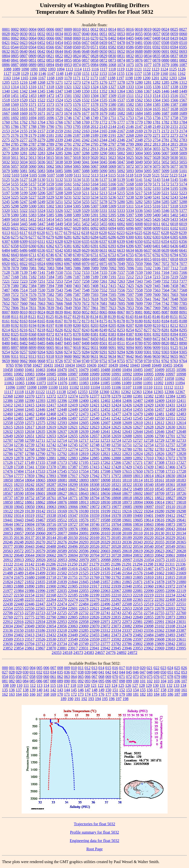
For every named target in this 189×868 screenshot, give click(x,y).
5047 (121, 162)
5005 (148, 153)
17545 (62, 471)
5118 (130, 175)
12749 (105, 445)
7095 (121, 268)
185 (163, 694)
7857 (86, 308)
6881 (59, 259)
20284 (73, 542)
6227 (156, 233)
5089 (94, 171)
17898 (62, 476)
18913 (84, 502)
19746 (94, 524)
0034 (59, 34)
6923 (32, 264)
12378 (105, 396)
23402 (19, 635)
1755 (148, 118)
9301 (148, 352)
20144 (51, 538)
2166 (112, 131)
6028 (77, 228)
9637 (121, 356)
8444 (77, 339)
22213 (127, 595)
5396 (121, 215)
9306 (6, 356)
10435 (81, 365)
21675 (19, 577)
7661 (32, 303)
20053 (8, 533)
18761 (51, 498)
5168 (130, 184)
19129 (19, 511)
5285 (165, 202)
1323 (86, 87)
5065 (77, 166)
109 (13, 685)
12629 (159, 427)
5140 (130, 180)
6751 (94, 255)
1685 (148, 113)
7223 (24, 281)
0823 (68, 56)
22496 (105, 604)
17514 (30, 471)
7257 (77, 281)
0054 (130, 34)
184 (157, 694)
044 (122, 672)
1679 (103, 113)
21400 (62, 569)
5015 (50, 158)
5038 (59, 162)
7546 (68, 290)
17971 (105, 476)
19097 (149, 507)
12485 (19, 418)
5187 (103, 188)
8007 (6, 312)
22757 (170, 613)
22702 (181, 608)
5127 (24, 180)
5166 (112, 184)
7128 (6, 272)
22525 (159, 604)
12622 (84, 427)
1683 (130, 113)
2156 (32, 131)
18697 (149, 493)
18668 (116, 493)
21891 (40, 586)
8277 (148, 330)
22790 (51, 617)
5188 (112, 188)
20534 (138, 546)
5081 (24, 171)
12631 (181, 427)
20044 (181, 529)
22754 (149, 613)
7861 (94, 308)
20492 (62, 546)
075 (150, 677)
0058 (165, 34)
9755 (121, 361)
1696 (50, 118)
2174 (183, 131)
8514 (130, 343)
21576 (138, 573)
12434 (8, 409)
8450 (94, 339)
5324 (41, 211)
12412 (8, 405)
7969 (157, 308)
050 (163, 672)
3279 (6, 153)
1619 (50, 109)
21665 (170, 573)
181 (136, 694)
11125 (51, 392)
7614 (77, 299)
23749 (84, 644)
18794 (94, 498)
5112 (86, 175)
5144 (165, 180)
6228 (165, 233)
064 (74, 677)
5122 (165, 175)
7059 (139, 264)
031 (32, 672)
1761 (15, 122)
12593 (62, 423)
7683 (112, 303)
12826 (159, 454)
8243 (86, 330)
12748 (94, 445)
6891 (130, 259)
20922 (30, 560)
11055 (148, 379)
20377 (8, 546)
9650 (157, 356)
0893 (41, 65)
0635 (15, 51)
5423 (130, 219)
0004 (32, 29)
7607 (24, 299)
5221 (165, 193)
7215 (157, 277)
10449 (157, 365)
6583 (68, 250)
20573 (30, 551)
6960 (50, 264)
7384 (32, 286)
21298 (148, 564)
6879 (50, 259)
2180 (41, 135)
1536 (112, 100)
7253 (59, 281)
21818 (181, 577)
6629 (86, 250)
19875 (181, 524)
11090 (137, 383)
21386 (51, 569)
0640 (24, 51)
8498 (86, 343)
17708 (159, 471)
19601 (127, 520)
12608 (116, 423)
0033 (50, 34)
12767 (19, 449)
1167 (42, 78)
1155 (121, 74)
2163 (86, 131)
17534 (51, 471)
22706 (8, 613)
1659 (183, 109)
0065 (41, 38)
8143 (130, 317)
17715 (170, 471)
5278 (103, 202)
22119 (181, 591)
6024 (41, 228)
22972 (116, 622)
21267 (83, 564)
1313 (6, 87)
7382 (24, 286)
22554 (8, 608)
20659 (40, 555)
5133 (68, 180)
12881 (51, 458)
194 (98, 699)
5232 (77, 197)
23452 (84, 635)
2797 (112, 144)
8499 (94, 343)
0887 (15, 65)
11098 (32, 387)
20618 (127, 551)
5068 (103, 166)
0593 (165, 47)
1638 (174, 109)
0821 (50, 56)
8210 (157, 325)
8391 (148, 334)
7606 (15, 299)
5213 (103, 193)
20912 (8, 560)
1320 (59, 87)
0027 (183, 29)
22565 (40, 608)
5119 (138, 175)
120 (87, 685)
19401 (149, 516)
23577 (105, 639)
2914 (103, 149)
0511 (6, 47)
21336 (181, 564)
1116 (95, 69)
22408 (170, 599)
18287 (51, 485)
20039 (149, 529)
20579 (40, 551)
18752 (30, 498)
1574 (59, 104)
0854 (59, 60)
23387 (181, 630)
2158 (50, 131)
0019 (148, 29)
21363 (19, 569)
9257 (24, 352)
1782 (165, 122)
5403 (183, 215)
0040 (86, 34)
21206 (51, 564)
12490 (40, 418)
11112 (168, 387)
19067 (84, 507)
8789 (139, 343)
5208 (59, 193)
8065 (103, 312)
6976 (112, 264)
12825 (149, 454)
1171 (77, 78)
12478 (127, 414)
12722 (94, 440)
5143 (157, 180)
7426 (139, 286)
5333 (121, 211)
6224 (130, 233)
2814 (165, 144)
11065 (20, 383)
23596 (127, 639)
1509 (112, 96)
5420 (103, 219)
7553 (112, 290)
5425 (148, 219)
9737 (68, 361)
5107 (51, 175)
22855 (149, 617)
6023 (32, 228)
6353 (157, 241)
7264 (130, 281)
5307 (94, 206)
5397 (130, 215)
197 (119, 699)
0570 (86, 47)
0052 (112, 34)
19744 (84, 524)
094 (94, 681)
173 (81, 694)
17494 (19, 471)
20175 (105, 538)
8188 (183, 321)
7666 (59, 303)
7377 (183, 281)
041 (101, 672)
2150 (165, 127)
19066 (73, 507)
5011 (15, 158)
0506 (148, 43)
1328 (121, 87)
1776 (112, 122)
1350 (86, 91)
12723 (105, 440)
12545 (138, 418)
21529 (94, 573)
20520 (84, 546)
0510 (183, 43)
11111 (158, 387)
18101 (116, 480)
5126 (15, 180)
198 (126, 699)
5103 (16, 175)
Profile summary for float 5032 (94, 832)
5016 (59, 158)
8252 (112, 330)
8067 (121, 312)
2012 (94, 127)
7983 (165, 308)
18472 (127, 489)
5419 (94, 219)
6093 (103, 228)
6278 (41, 237)
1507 (103, 96)
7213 (139, 277)
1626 (103, 109)
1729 (59, 118)
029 (19, 672)
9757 (130, 361)
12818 (73, 454)
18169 (170, 480)
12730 (170, 440)
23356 (149, 630)
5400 (157, 215)
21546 (116, 573)
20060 (41, 533)
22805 (73, 617)
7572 (15, 295)
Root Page (94, 849)
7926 (121, 308)
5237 (121, 197)
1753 (130, 118)
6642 (6, 255)
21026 (138, 560)
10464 (51, 370)
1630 (112, 109)
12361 (115, 392)
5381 (24, 215)
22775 (30, 617)
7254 (68, 281)
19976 (73, 529)
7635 (139, 299)
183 (150, 694)
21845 (84, 582)
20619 (138, 551)
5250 (50, 202)
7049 (121, 264)
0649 (94, 51)
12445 (30, 409)
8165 (41, 321)
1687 (165, 113)
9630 (86, 356)
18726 (181, 493)
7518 (32, 290)
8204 (103, 325)
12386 (8, 401)
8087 (165, 312)
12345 (72, 392)
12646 (159, 432)
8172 (77, 321)
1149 (68, 74)
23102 (159, 626)
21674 (8, 577)
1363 (112, 91)
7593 (94, 295)
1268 (41, 82)
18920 (94, 502)
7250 (32, 281)
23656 (8, 644)
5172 (165, 184)
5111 (77, 175)
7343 (139, 281)
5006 (157, 153)
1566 (174, 100)
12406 (127, 401)
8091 (183, 312)
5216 (130, 193)
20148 (62, 538)
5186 (94, 188)
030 (26, 672)
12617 (30, 427)
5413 (41, 219)
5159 (50, 184)
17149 (30, 462)
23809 (159, 644)
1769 (86, 122)
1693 (24, 118)
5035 (32, 162)
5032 (6, 162)
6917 (165, 259)
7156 (112, 272)
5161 (68, 184)
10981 (8, 374)
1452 (24, 96)
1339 (183, 87)
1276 (103, 82)
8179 (130, 321)
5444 (15, 224)
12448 (62, 409)
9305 (183, 352)
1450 (6, 96)
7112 (174, 268)
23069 (84, 626)
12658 (105, 436)
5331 (103, 211)
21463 (138, 569)
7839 (50, 308)
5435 (6, 224)
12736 (19, 445)
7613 (68, 299)
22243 (8, 599)
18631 (73, 493)
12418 (62, 405)
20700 (84, 555)
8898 (24, 348)
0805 (15, 56)
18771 (73, 498)
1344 (32, 91)
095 (101, 681)
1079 (165, 65)
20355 (159, 542)
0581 (103, 47)
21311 (170, 564)
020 (143, 668)
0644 (59, 51)
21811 (159, 577)
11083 (84, 383)
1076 (139, 65)
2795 (94, 144)
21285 (105, 564)
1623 (77, 109)
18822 (159, 498)
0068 (68, 38)
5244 (183, 197)
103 (157, 681)
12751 (127, 445)
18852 (19, 502)
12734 (8, 445)
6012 (165, 224)
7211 (121, 277)
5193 (157, 188)
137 (19, 690)
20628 (181, 551)
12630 (170, 427)
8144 (139, 317)
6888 (112, 259)
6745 (41, 255)
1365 (130, 91)
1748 (86, 118)
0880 (165, 60)
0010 (77, 29)
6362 (50, 246)
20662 (51, 555)
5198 (15, 193)
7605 (6, 299)
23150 (19, 630)
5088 (86, 171)
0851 (32, 60)
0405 (130, 38)
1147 (51, 74)
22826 (94, 617)
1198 (129, 78)
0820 (41, 56)
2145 (121, 127)
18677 (127, 493)
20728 (116, 555)
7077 (183, 264)
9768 (28, 365)
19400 (138, 516)
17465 (159, 467)
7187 (77, 277)
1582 (130, 104)
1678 (94, 113)
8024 (41, 312)
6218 (85, 233)
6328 (59, 241)
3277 (174, 149)
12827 (170, 454)
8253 (121, 330)
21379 (40, 569)
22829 (105, 617)
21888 (19, 586)
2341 (77, 140)
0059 (174, 34)
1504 (94, 96)
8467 (139, 339)
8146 (156, 317)
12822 (116, 454)
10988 (84, 374)
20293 (84, 542)
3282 (32, 153)
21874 (149, 582)
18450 (94, 489)
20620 (149, 551)
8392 (157, 334)
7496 (15, 290)
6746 (50, 255)
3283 (41, 153)
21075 (160, 560)
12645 (149, 432)
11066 (30, 383)
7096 (130, 268)
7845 (59, 308)
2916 (121, 149)
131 (163, 685)
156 (150, 690)
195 (105, 699)
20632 (8, 555)
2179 (32, 135)
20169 (94, 538)
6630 (94, 250)
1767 (68, 122)
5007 (165, 153)
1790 (50, 127)
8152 (183, 317)
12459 (181, 409)
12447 (51, 409)
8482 (24, 343)
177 (108, 694)
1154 (112, 74)
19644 (8, 524)
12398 (73, 401)
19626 (170, 520)
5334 (130, 211)
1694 (32, 118)
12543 (127, 418)
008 (60, 668)
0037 (77, 34)
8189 (6, 325)
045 (129, 672)
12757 (170, 445)
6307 (6, 241)
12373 (62, 396)
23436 (62, 635)
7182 (32, 277)
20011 (138, 529)
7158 (130, 272)
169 (53, 694)
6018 (174, 224)
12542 (116, 418)
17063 (159, 458)
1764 (41, 122)
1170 (68, 78)
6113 (6, 233)
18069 (51, 480)
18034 (181, 476)
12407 (138, 401)
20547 (159, 546)
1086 (174, 65)
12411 (181, 401)
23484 (149, 635)
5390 (86, 215)
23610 (170, 639)
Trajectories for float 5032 (94, 824)
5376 (174, 211)
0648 (86, 51)
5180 (50, 188)
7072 (165, 264)
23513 (19, 639)
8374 (59, 334)
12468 (51, 414)
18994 (138, 502)
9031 (94, 348)
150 (108, 690)
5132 (59, 180)
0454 (59, 43)
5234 (94, 197)
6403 (165, 246)
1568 (6, 104)
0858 (94, 60)
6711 (32, 255)
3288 (86, 153)
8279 (157, 330)
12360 (104, 392)
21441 (116, 569)
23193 (51, 630)
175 (94, 694)
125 (121, 685)
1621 (59, 109)
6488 (32, 250)
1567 (183, 100)
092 (81, 681)
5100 (174, 171)
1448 (174, 91)
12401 (94, 401)
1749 (94, 118)
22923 (30, 622)
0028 (6, 34)
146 (81, 690)
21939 (116, 586)
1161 (173, 74)
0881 (174, 60)
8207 (130, 325)
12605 (84, 423)
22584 (62, 608)
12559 (19, 423)
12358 (94, 392)
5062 (50, 166)
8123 (41, 317)
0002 (15, 29)
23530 (51, 639)
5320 (6, 211)
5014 (41, 158)
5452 (86, 224)
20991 (116, 560)
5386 (59, 215)
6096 (130, 228)
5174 (183, 184)
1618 (41, 109)
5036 (41, 162)
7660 (24, 303)
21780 (105, 577)
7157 (121, 272)
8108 (6, 317)
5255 (86, 202)
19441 (8, 520)
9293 (112, 352)
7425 (130, 286)
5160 (59, 184)
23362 (159, 630)
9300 (139, 352)
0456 (77, 43)
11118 (19, 392)
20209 (138, 538)
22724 (51, 613)
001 (12, 668)
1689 (183, 113)
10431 (48, 365)
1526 (77, 100)
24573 (78, 653)
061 (53, 677)
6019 (183, 224)
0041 (94, 34)
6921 (15, 264)
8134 (94, 317)
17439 (149, 467)
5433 (174, 219)
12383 (159, 396)
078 (170, 677)
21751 (73, 577)
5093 (130, 171)
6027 (68, 228)
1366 (139, 91)
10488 (105, 370)
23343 (138, 630)
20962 (73, 560)
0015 (121, 29)
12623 (94, 427)
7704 (157, 303)
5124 (182, 175)
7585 (59, 295)
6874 (32, 259)
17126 (8, 462)
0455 (68, 43)
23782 (116, 644)
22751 (138, 613)
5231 (68, 197)
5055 (183, 162)
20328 (94, 542)
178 (115, 694)
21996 (40, 591)
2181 (50, 135)
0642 (41, 51)
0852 (41, 60)
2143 (103, 127)
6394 (121, 246)
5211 (86, 193)
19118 (181, 507)
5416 (68, 219)
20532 (127, 546)
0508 (165, 43)
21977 (8, 591)
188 (184, 694)
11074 (52, 383)
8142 (121, 317)
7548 (86, 290)
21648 (149, 573)
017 (122, 668)
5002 (121, 153)
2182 (59, 135)
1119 (121, 69)
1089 (16, 69)
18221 (8, 485)
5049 (139, 162)
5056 (6, 166)
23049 (30, 626)
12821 (105, 454)
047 (143, 672)
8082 (148, 312)
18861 (30, 502)
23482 (138, 635)
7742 (165, 303)
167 (39, 694)
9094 (130, 348)
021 (150, 668)
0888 (24, 65)
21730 (62, 577)
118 (73, 685)
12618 (40, 427)
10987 (73, 374)
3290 (103, 153)
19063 (51, 507)
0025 (174, 29)
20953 (62, 560)
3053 (139, 149)
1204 (182, 78)
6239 (183, 233)
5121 (156, 175)
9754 (112, 361)
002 (19, 668)
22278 (84, 599)
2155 (24, 131)
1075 (130, 65)
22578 (51, 608)
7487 (6, 290)
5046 (112, 162)
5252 (68, 202)
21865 (127, 582)
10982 (19, 374)
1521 (32, 100)
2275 (6, 140)
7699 (139, 303)
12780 (127, 449)
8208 (139, 325)
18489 (138, 489)
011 (81, 668)
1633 (139, 109)
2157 (41, 131)
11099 (42, 387)
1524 (59, 100)
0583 (121, 47)
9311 (15, 356)
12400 (84, 401)
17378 (51, 467)
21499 (40, 573)
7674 (94, 303)
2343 (94, 140)
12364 (148, 392)
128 (142, 685)
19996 (105, 529)
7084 (59, 268)
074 (143, 677)
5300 (32, 206)
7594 (103, 295)
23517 (30, 639)
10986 (62, 374)
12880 (40, 458)
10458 (8, 370)
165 (26, 694)
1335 (148, 87)
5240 (148, 197)
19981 (84, 529)
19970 (62, 529)
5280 (121, 202)
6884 (86, 259)
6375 (59, 246)
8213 (183, 325)
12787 (19, 454)
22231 (159, 595)
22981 (138, 622)
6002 (121, 224)
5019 (86, 158)
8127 (68, 317)
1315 (24, 87)
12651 (30, 436)
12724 (116, 440)
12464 (40, 414)
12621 (73, 427)
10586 (181, 370)
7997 (174, 308)
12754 (149, 445)
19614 (149, 520)
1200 (146, 78)
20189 (127, 538)
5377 (183, 211)
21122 (8, 564)
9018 (77, 348)
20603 (105, 551)
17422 (105, 467)
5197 (6, 193)
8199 (68, 325)
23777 (105, 644)
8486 (50, 343)
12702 (181, 436)
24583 (89, 653)
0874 (121, 60)
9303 (165, 352)
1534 (94, 100)
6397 (139, 246)
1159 (155, 74)
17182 (73, 462)
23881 (62, 648)
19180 (84, 511)
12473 (84, 414)
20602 (94, 551)
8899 (32, 348)
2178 (24, 135)
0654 (130, 51)
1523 (50, 100)
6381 (68, 246)
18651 (94, 493)
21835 (40, 582)
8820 (165, 343)
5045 (103, 162)
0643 (50, 51)
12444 (19, 409)
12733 (181, 440)
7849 (68, 308)
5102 (7, 175)
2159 (59, 131)
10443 (135, 365)
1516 (174, 96)
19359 (94, 516)
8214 (6, 330)
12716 (73, 440)
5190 (130, 188)
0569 (77, 47)
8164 (32, 321)
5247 (24, 202)
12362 (126, 392)
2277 (24, 140)
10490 (116, 370)
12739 (30, 445)
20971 (95, 560)
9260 (32, 352)
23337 (127, 630)
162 (5, 694)
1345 (41, 91)
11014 (62, 379)
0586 (130, 47)
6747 (59, 255)
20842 (159, 555)
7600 (157, 295)
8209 (148, 325)
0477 (112, 43)
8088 (174, 312)
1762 (24, 122)
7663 (41, 303)
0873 (112, 60)
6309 (24, 241)
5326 (59, 211)
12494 (51, 418)
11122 (40, 392)
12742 (51, 445)
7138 (15, 272)
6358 (15, 246)
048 (150, 672)
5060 (32, 166)
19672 (19, 524)
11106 (116, 387)
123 (108, 685)
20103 (106, 533)
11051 (116, 379)
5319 (183, 206)
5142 (148, 180)
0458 (94, 43)
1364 (121, 91)
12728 (149, 440)
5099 (165, 171)
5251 (59, 202)
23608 (159, 639)
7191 (112, 277)
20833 (149, 555)
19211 (116, 511)
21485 (181, 569)
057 (26, 677)
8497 (77, 343)
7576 (32, 295)
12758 (181, 445)
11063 (9, 383)
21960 (149, 586)
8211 (165, 325)
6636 (139, 250)
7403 (77, 286)
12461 (19, 414)
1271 (59, 82)
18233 (19, 485)
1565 (165, 100)
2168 (130, 131)
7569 (6, 295)
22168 (51, 595)
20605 (116, 551)
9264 (41, 352)
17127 (19, 462)
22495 (94, 604)
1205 (6, 82)
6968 (77, 264)
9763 (174, 361)
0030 (24, 34)
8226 (59, 330)
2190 (103, 135)
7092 (112, 268)
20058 (30, 533)
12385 (181, 396)
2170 (148, 131)
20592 (73, 551)
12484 (8, 418)
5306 (86, 206)
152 (122, 690)
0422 (15, 43)
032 (39, 672)
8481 (15, 343)
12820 (94, 454)
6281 (68, 237)
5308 (103, 206)
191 (77, 699)
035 (60, 672)
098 (122, 681)
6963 (59, 264)
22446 (30, 604)
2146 (130, 127)
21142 (29, 564)
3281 (24, 153)
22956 (73, 622)
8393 (165, 334)
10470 (62, 370)
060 (46, 677)
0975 (86, 65)
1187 (103, 78)
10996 (159, 374)
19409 (159, 516)
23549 (73, 639)
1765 (50, 122)
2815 (174, 144)
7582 (50, 295)
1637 (165, 109)
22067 (116, 591)
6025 (50, 228)
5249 (41, 202)
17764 (8, 476)
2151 (174, 127)
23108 (170, 626)
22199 (94, 595)
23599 (149, 639)
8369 (41, 334)
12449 (73, 409)
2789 (50, 144)
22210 (116, 595)
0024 (165, 29)
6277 (32, 237)
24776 (111, 653)
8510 (112, 343)
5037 (50, 162)
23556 (84, 639)
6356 (183, 241)
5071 (121, 166)
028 (12, 672)
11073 (41, 383)
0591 (148, 47)
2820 (32, 149)
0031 (32, 34)
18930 (105, 502)
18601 (40, 493)
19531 (73, 520)
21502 (62, 573)
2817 (6, 149)
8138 (103, 317)
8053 (94, 312)
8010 (24, 312)
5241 (157, 197)
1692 (15, 118)
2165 (103, 131)
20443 (30, 546)
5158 (41, 184)
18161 (159, 480)
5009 (183, 153)
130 (156, 685)
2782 (174, 140)
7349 (157, 281)
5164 (94, 184)
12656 (84, 436)
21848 (94, 582)
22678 (159, 608)
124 (114, 685)
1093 (52, 69)
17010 (149, 458)
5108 (60, 175)
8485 (41, 343)
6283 (86, 237)
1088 (7, 69)
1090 (25, 69)
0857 (86, 60)
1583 (139, 104)
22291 (105, 599)
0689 (148, 51)
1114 (78, 69)
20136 (19, 538)
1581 (121, 104)
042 (108, 672)
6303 (157, 237)
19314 (19, 516)
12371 (40, 396)
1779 (139, 122)
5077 (174, 166)
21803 (127, 577)
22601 (73, 608)
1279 (130, 82)
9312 (24, 356)
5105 (33, 175)
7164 (165, 272)
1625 (94, 109)
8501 (103, 343)
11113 (179, 387)
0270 (94, 38)
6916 (157, 259)
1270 (50, 82)
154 (136, 690)
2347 (130, 140)
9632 (103, 356)
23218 (62, 630)
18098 (106, 480)
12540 (94, 418)
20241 (181, 538)
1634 (148, 109)
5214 (112, 193)
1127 (7, 74)
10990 (105, 374)
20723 (105, 555)
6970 (86, 264)
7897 (103, 308)
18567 (8, 493)
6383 (86, 246)
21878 (159, 582)
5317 (165, 206)
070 (115, 677)
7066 (148, 264)
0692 (174, 51)
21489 (19, 573)
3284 (50, 153)
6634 (130, 250)
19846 (159, 524)
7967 (148, 308)
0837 (174, 56)
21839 (62, 582)
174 (88, 694)
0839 (183, 56)
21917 (94, 586)
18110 (127, 480)
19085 (127, 507)
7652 (6, 303)
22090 (149, 591)
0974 (77, 65)
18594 (30, 493)
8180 (139, 321)
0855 (68, 60)
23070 (94, 626)
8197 (50, 325)
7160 (148, 272)
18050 (8, 480)
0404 (121, 38)
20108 (116, 533)
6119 (32, 233)
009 (67, 668)
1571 (32, 104)
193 (91, 699)
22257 (40, 599)
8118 (24, 317)
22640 (105, 608)
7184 (50, 277)
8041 (68, 312)
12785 (181, 449)
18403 (62, 489)
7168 (15, 277)
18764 (62, 498)
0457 (86, 43)
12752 (138, 445)
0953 (68, 65)
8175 (103, 321)
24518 (67, 653)
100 (136, 681)
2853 (50, 149)
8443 (68, 339)
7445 (157, 286)
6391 (94, 246)
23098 (149, 626)
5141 (139, 180)
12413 (19, 405)
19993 (94, 529)
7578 (41, 295)
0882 (183, 60)
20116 (149, 533)
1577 (86, 104)
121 (94, 685)
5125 (6, 180)
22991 (159, 622)
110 (19, 685)
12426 (127, 405)
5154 (6, 184)
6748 (68, 255)
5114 (103, 175)
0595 (183, 47)
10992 (127, 374)
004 (32, 668)
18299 (73, 485)
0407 (148, 38)
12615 (8, 427)
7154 (94, 272)
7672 (86, 303)
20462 (40, 546)
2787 (32, 144)
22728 (73, 613)
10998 (181, 374)
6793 (165, 255)
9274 (68, 352)
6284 (94, 237)
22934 (40, 622)
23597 (138, 639)
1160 (164, 74)
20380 (19, 546)
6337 (103, 241)
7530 (41, 290)
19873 (170, 524)
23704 (30, 644)
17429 (127, 467)
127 (135, 685)
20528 (116, 546)
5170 (148, 184)
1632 (130, 109)
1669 (24, 113)
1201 (155, 78)
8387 (130, 334)
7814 (24, 308)
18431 (84, 489)
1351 (94, 91)
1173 (94, 78)
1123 (155, 69)
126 (128, 685)
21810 (149, 577)
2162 (77, 131)
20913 (19, 560)
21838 (51, 582)
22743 (116, 613)
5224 (6, 197)
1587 (174, 104)
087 (46, 681)
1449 (183, 91)
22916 (19, 622)
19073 (106, 507)
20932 (51, 560)
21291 (127, 564)
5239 (139, 197)
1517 (183, 96)
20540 (149, 546)
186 (170, 694)
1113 (69, 69)
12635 (40, 432)
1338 (174, 87)
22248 (19, 599)
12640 (94, 432)
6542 (59, 250)
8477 (183, 339)
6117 (24, 233)
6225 (139, 233)
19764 (116, 524)
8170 (68, 321)
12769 (40, 449)
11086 (116, 383)
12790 (40, 454)
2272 (165, 135)
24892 (122, 653)
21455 (127, 569)
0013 (103, 29)
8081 (139, 312)
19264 (149, 511)
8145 (147, 317)
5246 (15, 202)
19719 (62, 524)
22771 (19, 617)
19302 (8, 516)
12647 (170, 432)
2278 (32, 140)
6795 (183, 255)
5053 (174, 162)
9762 (165, 361)
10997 (170, 374)
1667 (6, 113)
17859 (30, 476)
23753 (94, 644)
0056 (148, 34)
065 (81, 677)
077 (163, 677)
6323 (50, 241)
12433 (181, 405)
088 (53, 681)
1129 (25, 74)
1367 (148, 91)
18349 (159, 485)
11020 (105, 379)
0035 (68, 34)
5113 (95, 175)
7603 (174, 295)
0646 (77, 51)
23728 (51, 644)
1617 (32, 109)
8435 (59, 339)
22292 (116, 599)
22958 (84, 622)
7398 (59, 286)
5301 (41, 206)
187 (177, 694)
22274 (73, 599)
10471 (73, 370)
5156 (24, 184)
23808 (149, 644)
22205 (105, 595)
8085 (157, 312)
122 (101, 685)
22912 (8, 622)
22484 (84, 604)
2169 (139, 131)
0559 (24, 47)
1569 (15, 104)
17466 (170, 467)
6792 (157, 255)
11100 (53, 387)
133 (176, 685)
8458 (112, 339)
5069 (112, 166)
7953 (130, 308)
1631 (121, 109)
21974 (181, 586)
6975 (103, 264)
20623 (159, 551)
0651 (112, 51)
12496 (62, 418)
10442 (124, 365)
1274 (86, 82)
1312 (183, 82)
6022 (24, 228)
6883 (77, 259)
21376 (30, 569)
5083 (41, 171)
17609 (116, 471)
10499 (159, 370)
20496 (73, 546)
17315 (170, 462)
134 (183, 685)
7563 (157, 290)
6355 (174, 241)
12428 (138, 405)
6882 (68, 259)
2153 (6, 131)
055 (12, 677)
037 (74, 672)
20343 (138, 542)
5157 (32, 184)
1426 (157, 91)
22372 (149, 599)
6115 (15, 233)
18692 (138, 493)
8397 (6, 339)
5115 (112, 175)
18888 (73, 502)
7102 (148, 268)
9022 (86, 348)
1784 (183, 122)
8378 (77, 334)
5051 (157, 162)
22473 (51, 604)
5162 (77, 184)
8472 (157, 339)
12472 (73, 414)
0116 (86, 38)
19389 (127, 516)
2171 (157, 131)
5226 (24, 197)
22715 (19, 613)
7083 (50, 268)
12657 (94, 436)
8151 (174, 317)
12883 (73, 458)
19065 (62, 507)
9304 (174, 352)
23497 (181, 635)
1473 (59, 96)
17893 (51, 476)
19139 (30, 511)
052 (177, 672)
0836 (165, 56)
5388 (68, 215)
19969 (51, 529)
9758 (139, 361)
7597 (130, 295)
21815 (170, 577)
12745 (73, 445)
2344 (103, 140)
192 (84, 699)
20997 (127, 560)
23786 (127, 644)
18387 (40, 489)
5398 (139, 215)
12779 (116, 449)
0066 (50, 38)
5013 (32, 158)
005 (39, 668)
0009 (68, 29)
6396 (130, 246)
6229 (174, 233)
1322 (77, 87)
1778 (130, 122)
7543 (59, 290)
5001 (112, 153)
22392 (159, 599)
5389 (77, 215)
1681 (112, 113)
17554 (84, 471)
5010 (6, 158)
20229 (170, 538)
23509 (8, 639)
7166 (183, 272)
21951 (138, 586)
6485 (15, 250)
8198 (59, 325)
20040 (159, 529)
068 (101, 677)
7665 (50, 303)
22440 (19, 604)
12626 (127, 427)
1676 (77, 113)
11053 (127, 379)
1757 (165, 118)
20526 (94, 546)
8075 (130, 312)
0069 (77, 38)
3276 (165, 149)
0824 (77, 56)
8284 (174, 330)
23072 (105, 626)
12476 (105, 414)
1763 (32, 122)
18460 (105, 489)
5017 (68, 158)
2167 (121, 131)
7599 (148, 295)
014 (101, 668)
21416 (73, 569)
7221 (6, 281)
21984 (19, 591)
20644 (30, 555)
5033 (15, 162)
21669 (181, 573)
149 (101, 690)
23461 (105, 635)
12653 (51, 436)
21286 (116, 564)
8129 (77, 317)
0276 (103, 38)
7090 (104, 268)
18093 (84, 480)
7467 (183, 286)
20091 (84, 533)
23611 (181, 639)
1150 (77, 74)
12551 (170, 418)
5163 (86, 184)
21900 (51, 586)
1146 (42, 74)
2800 (139, 144)
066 (88, 677)
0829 (103, 56)
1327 (112, 87)
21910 (84, 586)
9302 (157, 352)
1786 (15, 127)
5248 (32, 202)
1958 (86, 127)
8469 (148, 339)
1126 (181, 69)
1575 (68, 104)
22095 (159, 591)
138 (26, 690)
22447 (40, 604)
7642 (157, 299)
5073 (139, 166)
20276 (62, 542)
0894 (50, 65)
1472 (50, 96)
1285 (165, 82)
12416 (40, 405)
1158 (147, 74)
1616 (24, 109)
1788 (32, 127)
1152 (94, 74)
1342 (24, 91)
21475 (159, 569)
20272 (51, 542)
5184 (86, 188)
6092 (94, 228)
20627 (170, 551)
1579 (103, 104)
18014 (149, 476)
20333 (116, 542)
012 (88, 668)
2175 (6, 135)
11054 (137, 379)
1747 (77, 118)
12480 (149, 414)
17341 (30, 467)
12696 (149, 436)
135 (5, 690)
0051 (103, 34)
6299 (121, 237)
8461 (121, 339)
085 (32, 681)
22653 (127, 608)
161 (184, 690)
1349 (77, 91)
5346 (165, 211)
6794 (174, 255)
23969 (159, 648)
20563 (8, 551)
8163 (24, 321)
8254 (130, 330)
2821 (41, 149)
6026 (59, 228)
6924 (41, 264)
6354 (165, 241)
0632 (6, 51)
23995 (181, 648)
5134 (77, 180)
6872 (15, 259)
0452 (41, 43)
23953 (138, 648)
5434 (183, 219)
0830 (112, 56)
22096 (170, 591)
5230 (59, 197)
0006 (50, 29)
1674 (68, 113)
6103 (183, 228)
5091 (112, 171)
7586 (68, 295)
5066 (86, 166)
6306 (183, 237)
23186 (40, 630)
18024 (159, 476)
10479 (84, 370)
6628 (77, 250)
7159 (139, 272)
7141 (41, 272)
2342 (86, 140)
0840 (6, 60)
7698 (130, 303)
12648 (181, 432)
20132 (170, 533)
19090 (138, 507)
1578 (94, 104)
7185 (59, 277)
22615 (84, 608)
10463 (40, 370)
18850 (8, 502)
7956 (139, 308)
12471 (62, 414)
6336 (94, 241)
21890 (30, 586)
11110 (148, 387)
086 (39, 681)
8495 (68, 343)
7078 (6, 268)
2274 (183, 135)
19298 (181, 511)
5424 (139, 219)
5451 (77, 224)
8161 (6, 321)
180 (129, 694)
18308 (94, 485)
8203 (94, 325)
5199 (24, 193)
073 (136, 677)
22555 (19, 608)
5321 (15, 211)
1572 (41, 104)
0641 (32, 51)
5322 (24, 211)
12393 (40, 401)
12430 (159, 405)
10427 (37, 365)
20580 (51, 551)
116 (60, 685)
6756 (139, 255)
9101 (165, 348)
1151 (86, 74)
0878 (157, 60)
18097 (95, 480)
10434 (70, 365)
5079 (6, 171)
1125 (173, 69)
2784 (6, 144)
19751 (105, 524)
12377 (94, 396)
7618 (94, 299)
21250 (73, 564)
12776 (94, 449)
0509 (174, 43)
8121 (32, 317)
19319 (30, 516)
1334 (139, 87)
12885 (94, 458)
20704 (94, 555)
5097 (157, 171)
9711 (50, 361)
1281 (148, 82)
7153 (86, 272)
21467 (149, 569)
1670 (32, 113)
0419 (174, 38)
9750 (94, 361)
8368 (32, 334)
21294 (138, 564)
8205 (112, 325)
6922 (24, 264)
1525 (68, 100)
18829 (181, 498)
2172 (165, 131)
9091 (112, 348)
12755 (159, 445)
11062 (180, 379)
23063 (73, 626)
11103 (85, 387)
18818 (127, 498)
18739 (19, 498)
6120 (41, 233)
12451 (94, 409)
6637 (148, 250)
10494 (127, 370)
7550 (94, 290)
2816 (183, 144)
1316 (32, 87)
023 (163, 668)
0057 (157, 34)
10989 (94, 374)
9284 (86, 352)
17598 (105, 471)
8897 (15, 348)
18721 (170, 493)
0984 (94, 65)
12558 (8, 423)
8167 (59, 321)
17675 (149, 471)
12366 (169, 392)
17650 (138, 471)
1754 (139, 118)
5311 (130, 206)
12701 (170, 436)
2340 (68, 140)
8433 (50, 339)
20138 (40, 538)
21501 (51, 573)
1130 (33, 74)
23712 (40, 644)
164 (19, 694)
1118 (112, 69)
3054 (148, 149)
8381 (94, 334)
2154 (15, 131)
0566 (50, 47)
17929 (84, 476)
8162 (15, 321)
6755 (130, 255)
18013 (138, 476)
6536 (41, 250)
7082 (42, 268)
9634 (112, 356)
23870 (51, 648)
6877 (41, 259)
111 (26, 685)
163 (12, 694)
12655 (73, 436)
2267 (121, 135)
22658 (138, 608)
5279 (112, 202)
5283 (148, 202)
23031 (181, 622)
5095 (148, 171)
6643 (15, 255)
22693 (170, 608)
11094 (180, 383)
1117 (103, 69)
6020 (6, 228)
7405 (86, 286)
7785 (183, 303)
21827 (19, 582)
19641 (181, 520)
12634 (30, 432)
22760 (181, 613)
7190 (103, 277)
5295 (6, 206)
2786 (24, 144)
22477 (73, 604)
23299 (94, 630)
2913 (94, 149)
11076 (62, 383)
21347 (8, 569)
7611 (50, 299)
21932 (105, 586)
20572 (19, 551)
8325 (15, 334)
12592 (51, 423)
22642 (116, 608)
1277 (112, 82)
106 (177, 681)
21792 (116, 577)
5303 (59, 206)
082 (12, 681)
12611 (149, 423)
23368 (170, 630)
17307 (149, 462)
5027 (148, 158)
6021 (15, 228)
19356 (84, 516)
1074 (121, 65)
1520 (24, 100)
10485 (94, 370)
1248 (32, 82)
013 (94, 668)
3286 (68, 153)
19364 (105, 516)
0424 (32, 43)
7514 (24, 290)
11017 (73, 379)
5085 (59, 171)
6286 (112, 237)
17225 (94, 462)
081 (5, 681)
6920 (6, 264)
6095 (121, 228)
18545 (159, 489)
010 (74, 668)
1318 (50, 87)
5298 (15, 206)
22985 (149, 622)
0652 (121, 51)
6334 (77, 241)
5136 (94, 180)
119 (80, 685)
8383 (112, 334)
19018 (181, 502)
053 (184, 672)
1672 (50, 113)
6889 (121, 259)
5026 (139, 158)
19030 (8, 507)
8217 (32, 330)
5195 (174, 188)
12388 (19, 401)
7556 (121, 290)
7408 (94, 286)
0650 (103, 51)
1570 (24, 104)
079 (177, 677)
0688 (139, 51)
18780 (84, 498)
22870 (159, 617)
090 (67, 681)
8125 (50, 317)
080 (184, 677)
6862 (6, 259)
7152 (77, 272)
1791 (59, 127)
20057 (19, 533)
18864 (51, 502)
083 (19, 681)
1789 (41, 127)
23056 (62, 626)
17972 (116, 476)
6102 (174, 228)
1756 (157, 118)
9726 (59, 361)
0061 (6, 38)
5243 (174, 197)
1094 (61, 69)
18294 (62, 485)
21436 (105, 569)
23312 (105, 630)
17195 (84, 462)
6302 (148, 237)
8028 (50, 312)
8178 (121, 321)
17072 (170, 458)
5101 (183, 171)
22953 (62, 622)
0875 (130, 60)
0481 (139, 43)
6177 (59, 233)
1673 (59, 113)
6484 (6, 250)
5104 (24, 175)
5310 (121, 206)
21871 (138, 582)
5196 (183, 188)
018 (129, 668)
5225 (15, 197)
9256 (15, 352)
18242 (30, 485)
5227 (32, 197)
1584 (148, 104)
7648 (174, 299)
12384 (170, 396)
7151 (68, 272)
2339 (59, 140)
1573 (50, 104)
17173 (62, 462)
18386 (30, 489)
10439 (113, 365)
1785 (6, 127)
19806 (127, 524)
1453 (32, 96)
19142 (40, 511)
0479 (130, 43)
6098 (148, 228)
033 (46, 672)
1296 (174, 82)
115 (53, 685)
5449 (59, 224)
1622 (68, 109)
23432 (51, 635)
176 (101, 694)
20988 (106, 560)
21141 (19, 564)
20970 (84, 560)
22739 (94, 613)
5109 (69, 175)
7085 (68, 268)
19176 (73, 511)
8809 (157, 343)
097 (115, 681)
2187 (77, 135)
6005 (130, 224)
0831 (121, 56)
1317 (41, 87)
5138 (112, 180)
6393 (112, 246)
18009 (127, 476)
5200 (32, 193)
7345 (148, 281)
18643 (84, 493)
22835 (116, 617)
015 (108, 668)
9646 (148, 356)
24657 (100, 653)
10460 (19, 370)
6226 (147, 233)
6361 (41, 246)
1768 (77, 122)
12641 (105, 432)
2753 (148, 140)
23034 (8, 626)
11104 (95, 387)
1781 (157, 122)
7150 (59, 272)
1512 (139, 96)
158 (163, 690)
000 (5, 668)
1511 (130, 96)
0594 (174, 47)
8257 (139, 330)
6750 (86, 255)
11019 (94, 379)
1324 (94, 87)
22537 (170, 604)
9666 (32, 361)
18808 (116, 498)
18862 (40, 502)
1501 (68, 96)
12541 (105, 418)
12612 (159, 423)
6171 (50, 233)
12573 (30, 423)
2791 (68, 144)
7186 (68, 277)
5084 (50, 171)
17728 (181, 471)
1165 (24, 78)
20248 (19, 542)
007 (53, 668)
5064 (68, 166)
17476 (8, 471)
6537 (50, 250)
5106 (42, 175)
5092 (121, 171)
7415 (112, 286)
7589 (86, 295)
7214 (148, 277)
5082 (32, 171)
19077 (116, 507)
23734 (62, 644)
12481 (159, 414)
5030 (174, 158)
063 (67, 677)
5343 (148, 211)
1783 (174, 122)
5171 (157, 184)
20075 (51, 533)
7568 (183, 290)
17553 (73, 471)
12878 (19, 458)
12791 (51, 454)
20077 (62, 533)
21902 (62, 586)
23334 (116, 630)
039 (88, 672)
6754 (121, 255)
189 (63, 699)
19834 (138, 524)
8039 (59, 312)
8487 (59, 343)
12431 (170, 405)
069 (108, 677)
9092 (121, 348)
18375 (19, 489)
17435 (138, 467)
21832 (30, 582)
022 (157, 668)
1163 (7, 78)
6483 (183, 246)
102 (150, 681)
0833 (139, 56)
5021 (103, 158)
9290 (94, 352)
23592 (116, 639)
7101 (139, 268)
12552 (181, 418)
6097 (139, 228)
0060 (183, 34)
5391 (94, 215)
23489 (159, 635)
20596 (84, 551)
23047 (19, 626)
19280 (159, 511)
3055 (157, 149)
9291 (103, 352)
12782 (149, 449)
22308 (127, 599)
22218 (138, 595)
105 (170, 681)
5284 (157, 202)
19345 (62, 516)
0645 (68, 51)
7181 (24, 277)
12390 (30, 401)
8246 (94, 330)
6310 (32, 241)
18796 (105, 498)
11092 (159, 383)
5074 (148, 166)
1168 (51, 78)
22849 (138, 617)
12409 (159, 401)
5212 (94, 193)
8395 (183, 334)
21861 (116, 582)
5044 (94, 162)
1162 (181, 74)
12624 (105, 427)
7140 (32, 272)
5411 (24, 219)
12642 (116, 432)
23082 (127, 626)
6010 (148, 224)
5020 (94, 158)
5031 (183, 158)
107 (184, 681)
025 (177, 668)
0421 (6, 43)
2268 (130, 135)
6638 (157, 250)
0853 (50, 60)
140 (39, 690)
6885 (94, 259)
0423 (24, 43)
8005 (183, 308)
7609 (32, 299)
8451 (103, 339)
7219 (174, 277)
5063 (59, 166)
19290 (170, 511)
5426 (157, 219)
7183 (41, 277)
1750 (103, 118)
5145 (174, 180)
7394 (50, 286)
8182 (148, 321)
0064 (32, 38)
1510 (121, 96)
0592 (157, 47)
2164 (94, 131)
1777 (121, 122)
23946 (127, 648)
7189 (94, 277)
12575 (40, 423)
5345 (157, 211)
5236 (112, 197)
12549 (149, 418)
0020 (157, 29)
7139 (24, 272)
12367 (180, 392)
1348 (68, 91)
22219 (149, 595)
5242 (165, 197)
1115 (87, 69)
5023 (112, 158)
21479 (170, 569)
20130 (159, 533)
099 (129, 681)
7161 (157, 272)
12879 (30, 458)
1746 (68, 118)
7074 (174, 264)
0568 (68, 47)
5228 (41, 197)
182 (143, 694)
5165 (103, 184)
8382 (103, 334)
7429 (148, 286)
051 (170, 672)
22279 (94, 599)
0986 (103, 65)
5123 (173, 175)
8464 (130, 339)
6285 (103, 237)
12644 (138, 432)
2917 (130, 149)
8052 (86, 312)
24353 (57, 653)
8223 (50, 330)
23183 (30, 630)
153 (129, 690)
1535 (103, 100)
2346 (121, 140)
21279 (94, 564)
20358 (170, 542)
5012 (24, 158)
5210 (77, 193)
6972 (94, 264)
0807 (24, 56)
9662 (24, 361)
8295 (183, 330)
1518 (6, 100)
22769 (8, 617)
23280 (73, 630)
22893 (181, 617)
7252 (50, 281)
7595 (112, 295)
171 (67, 694)
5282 (139, 202)
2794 (86, 144)
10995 (149, 374)
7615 (86, 299)
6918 (174, 259)
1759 (183, 118)
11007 (30, 379)
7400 (68, 286)
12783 (159, 449)
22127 (8, 595)
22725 (62, 613)
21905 (73, 586)
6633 (121, 250)
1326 (103, 87)
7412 (103, 286)
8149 (165, 317)
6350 (139, 241)
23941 (94, 648)
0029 (15, 34)
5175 (6, 188)
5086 (68, 171)
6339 (121, 241)
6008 (139, 224)
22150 (19, 595)
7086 (77, 268)
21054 (149, 560)
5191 (139, 188)
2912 (86, 149)
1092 (43, 69)
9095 (139, 348)
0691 (165, 51)
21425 (84, 569)
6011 (156, 224)
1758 (174, 118)
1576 (77, 104)
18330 (138, 485)
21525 (84, 573)
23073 (116, 626)
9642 (130, 356)
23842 (170, 644)
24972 (132, 653)
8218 (41, 330)
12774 (73, 449)
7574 (24, 295)
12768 (30, 449)
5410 (15, 219)
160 (177, 690)
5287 (174, 202)
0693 (183, 51)
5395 (112, 215)
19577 (94, 520)
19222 (138, 511)
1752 (121, 118)
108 (6, 685)
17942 (94, 476)
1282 (157, 82)
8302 (6, 334)
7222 (15, 281)
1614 (6, 109)
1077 (148, 65)
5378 (6, 215)
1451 (15, 96)
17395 (84, 467)
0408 (157, 38)
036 (67, 672)
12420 (84, 405)
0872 (103, 60)
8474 (165, 339)
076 (157, 677)
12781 (138, 449)
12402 (105, 401)
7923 (112, 308)
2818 (15, 149)
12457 (159, 409)
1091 (34, 69)
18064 (30, 480)
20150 (73, 538)
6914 (139, 259)
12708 (19, 440)
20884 (181, 555)
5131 (50, 180)
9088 (103, 348)
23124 (181, 626)
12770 (51, 449)
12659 (116, 436)
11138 (61, 392)
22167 (40, 595)
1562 (139, 100)
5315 (148, 206)
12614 (181, 423)
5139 (121, 180)
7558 (139, 290)
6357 (6, 246)
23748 (73, 644)
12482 (170, 414)
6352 (148, 241)
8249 (103, 330)
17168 (51, 462)
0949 (59, 65)
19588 (105, 520)
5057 (15, 166)
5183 (77, 188)
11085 (105, 383)
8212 (174, 325)
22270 (62, 599)
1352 (103, 91)
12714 (62, 440)
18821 (149, 498)
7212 (130, 277)
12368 (8, 396)
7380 (15, 286)
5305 (77, 206)
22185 (73, 595)
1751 (112, 118)
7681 (103, 303)
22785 (40, 617)
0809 (32, 56)
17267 (127, 462)
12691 (138, 436)
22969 (94, 622)
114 (46, 685)
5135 (86, 180)
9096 (148, 348)
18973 (127, 502)
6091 (86, 228)
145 (74, 690)
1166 (33, 78)
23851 (181, 644)
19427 (181, 516)
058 (32, 677)
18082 (73, 480)
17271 (138, 462)
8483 (32, 343)
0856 (77, 60)
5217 (139, 193)
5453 (94, 224)
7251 (41, 281)
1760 (6, 122)
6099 (157, 228)
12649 (8, 436)
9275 (77, 352)
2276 (15, 140)
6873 (24, 259)
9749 (86, 361)
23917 (73, 648)
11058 (169, 379)
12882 (62, 458)
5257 (94, 202)
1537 (121, 100)
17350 (40, 467)
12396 (62, 401)
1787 (24, 127)
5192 (148, 188)
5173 (174, 184)
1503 (86, 96)
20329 (105, 542)
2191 (112, 135)
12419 (73, 405)
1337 (165, 87)
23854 (19, 648)
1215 (15, 82)
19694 (30, 524)
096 (108, 681)
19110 (170, 507)
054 (5, 677)
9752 (103, 361)
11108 (137, 387)
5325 (50, 211)
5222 (174, 193)
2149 (157, 127)
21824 (8, 582)
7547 (77, 290)
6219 (94, 233)
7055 (130, 264)
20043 (170, 529)
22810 (84, 617)
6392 (103, 246)
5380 (15, 215)
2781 (165, 140)
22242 (181, 595)
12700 (159, 436)
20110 (138, 533)
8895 (6, 348)
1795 (77, 127)
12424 (116, 405)
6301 (139, 237)
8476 (174, 339)
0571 (94, 47)
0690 (157, 51)
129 (149, 685)
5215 (121, 193)
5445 (24, 224)
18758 (40, 498)
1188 (112, 78)
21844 (73, 582)
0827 (86, 56)
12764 (8, 449)
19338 (51, 516)
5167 (121, 184)
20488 (51, 546)
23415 (40, 635)
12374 (73, 396)
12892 (138, 458)
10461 (30, 370)
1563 (148, 100)
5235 (103, 197)
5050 (148, 162)
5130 (41, 180)
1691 (6, 118)
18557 (181, 489)
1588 (183, 104)
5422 (121, 219)
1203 (173, 78)
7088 (86, 268)
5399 (148, 215)
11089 (127, 383)
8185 (174, 321)
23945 (116, 648)
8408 (32, 339)
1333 (130, 87)
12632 (8, 432)
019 (136, 668)
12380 (127, 396)
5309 (112, 206)
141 (46, 690)
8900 (41, 348)
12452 (105, 409)
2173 (174, 131)
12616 (19, 427)
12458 (170, 409)
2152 (183, 127)
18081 (62, 480)
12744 (62, 445)
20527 (105, 546)
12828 (181, 454)
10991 (116, 374)
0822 (59, 56)
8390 (139, 334)
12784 (170, 449)
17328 (8, 467)
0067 (59, 38)
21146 (40, 564)
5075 (157, 166)
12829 (8, 458)
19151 (51, 511)
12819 (84, 454)
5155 (15, 184)
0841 (15, 60)
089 (60, 681)
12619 (51, 427)
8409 (41, 339)
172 (74, 694)
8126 (59, 317)
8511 (121, 343)
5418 (86, 219)
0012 (94, 29)
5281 (130, 202)
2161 (68, 131)
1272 (68, 82)
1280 (139, 82)
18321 (116, 485)
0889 (32, 65)
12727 (138, 440)
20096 (95, 533)
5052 (165, 162)
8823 (174, 343)
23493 (170, 635)
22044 (73, 591)
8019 (32, 312)
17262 (105, 462)
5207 (50, 193)
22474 (62, 604)
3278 (183, 149)
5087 (77, 171)
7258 (86, 281)
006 (46, 668)
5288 (183, 202)
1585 (157, 104)
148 (94, 690)
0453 (50, 43)
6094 (112, 228)
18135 (148, 480)
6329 (68, 241)
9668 (41, 361)
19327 (40, 516)
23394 (8, 635)
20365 (181, 542)
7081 (33, 268)
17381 (62, 467)
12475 (94, 414)
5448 (50, 224)
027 (5, 672)
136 (12, 690)
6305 (174, 237)
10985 (51, 374)
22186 (84, 595)
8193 (24, 325)
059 (39, 677)
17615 (127, 471)
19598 (116, 520)
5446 (32, 224)
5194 (165, 188)
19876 (8, 529)
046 (136, 672)
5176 (15, 188)
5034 (24, 162)
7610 (41, 299)
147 (88, 690)
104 (163, 681)
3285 (59, 153)
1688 (174, 113)
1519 (15, 100)
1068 (112, 65)
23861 (30, 648)
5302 (50, 206)
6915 (148, 259)
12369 (19, 396)
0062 (15, 38)
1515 (165, 96)
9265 (50, 352)
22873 (170, 617)
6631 (103, 250)
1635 (157, 109)
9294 (121, 352)
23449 (73, 635)
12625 (116, 427)
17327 (181, 462)
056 (19, 677)
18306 (84, 485)
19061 (41, 507)
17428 (116, 467)
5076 (165, 166)
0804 (6, 56)
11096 (10, 387)
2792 (77, 144)
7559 (148, 290)
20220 (149, 538)
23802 (138, 644)
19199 (105, 511)
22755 (159, 613)
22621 (94, 608)
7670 (77, 303)
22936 (51, 622)
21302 (159, 564)
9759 (148, 361)
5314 (139, 206)
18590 (19, 493)
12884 (84, 458)
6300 (130, 237)
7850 (77, 308)
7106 (157, 268)
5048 (130, 162)
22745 (127, 613)
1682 (121, 113)
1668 (15, 113)
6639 (165, 250)
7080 (24, 268)
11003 (20, 379)
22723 (40, 613)
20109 (127, 533)
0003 (24, 29)
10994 (138, 374)
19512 (62, 520)
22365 (138, 599)
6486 (24, 250)
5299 (24, 206)
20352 (149, 542)
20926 (41, 560)
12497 (73, 418)
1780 (148, 122)
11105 (106, 387)
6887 (103, 259)
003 (26, 668)
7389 (41, 286)
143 (60, 690)
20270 (40, 542)
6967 (68, 264)
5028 (157, 158)
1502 (77, 96)
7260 (94, 281)
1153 (103, 74)
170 (60, 694)
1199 (138, 78)
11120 (30, 392)
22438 (8, 604)
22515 (138, 604)
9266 (59, 352)
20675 (62, 555)
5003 (130, 153)
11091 (148, 383)
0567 (59, 47)
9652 (165, 356)
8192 (15, 325)
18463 (116, 489)
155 (143, 690)
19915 (30, 529)
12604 (73, 423)
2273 (174, 135)
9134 (183, 348)
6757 (148, 255)
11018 (84, 379)
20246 (8, 542)
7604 (183, 295)
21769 (94, 577)
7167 (6, 277)
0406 (139, 38)
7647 (165, 299)
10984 (40, 374)
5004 (139, 153)
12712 (51, 440)
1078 (157, 65)
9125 (174, 348)
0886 (6, 65)
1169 (59, 78)
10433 (59, 365)
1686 (157, 113)
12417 (51, 405)
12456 (149, 409)
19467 (40, 520)
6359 (24, 246)
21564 (127, 573)
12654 (62, 436)
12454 (127, 409)
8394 (174, 334)
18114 (138, 480)
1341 (15, 91)
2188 (86, 135)
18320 (105, 485)
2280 (50, 140)
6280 (59, 237)
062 (60, 677)
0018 (139, 29)
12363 (137, 392)
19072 (95, 507)
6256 (6, 237)
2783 (183, 140)
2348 (139, 140)
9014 (59, 348)
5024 (121, 158)
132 (170, 685)
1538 (130, 100)
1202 (164, 78)
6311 (41, 241)
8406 (24, 339)
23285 (84, 630)
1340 (6, 91)
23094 (138, 626)
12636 (51, 432)
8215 (15, 330)
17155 (40, 462)
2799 (130, 144)
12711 (40, 440)
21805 (138, 577)
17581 (94, 471)
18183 (181, 480)
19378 (116, 516)
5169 (139, 184)
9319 (59, 356)
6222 (112, 233)
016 (115, 668)
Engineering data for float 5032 (95, 841)
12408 (149, 401)
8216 (24, 330)
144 (67, 690)
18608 (51, 493)
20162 (84, 538)
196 (112, 699)
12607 (105, 423)
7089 (95, 268)
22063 (105, 591)
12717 (84, 440)
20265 (30, 542)
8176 (112, 321)
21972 (170, 586)
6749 (77, 255)
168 (46, 694)
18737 (8, 498)
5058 (24, 166)
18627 (62, 493)
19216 (127, 511)
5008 (174, 153)
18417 (73, 489)
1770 (94, 122)
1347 (59, 91)
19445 (30, 520)
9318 (50, 356)
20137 (30, 538)
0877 (148, 60)
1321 (68, 87)
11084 (94, 383)
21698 (40, 577)
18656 (105, 493)
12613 (170, 423)
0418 (165, 38)
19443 (19, 520)
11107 (127, 387)
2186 (68, 135)
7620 (112, 299)
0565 (41, 47)
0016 (130, 29)
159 (170, 690)
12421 (94, 405)
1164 (16, 78)
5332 (112, 211)
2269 (139, 135)
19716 (51, 524)
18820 (138, 498)
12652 (40, 436)
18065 (41, 480)
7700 (148, 303)
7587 (77, 295)
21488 (8, 573)
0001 (6, 29)
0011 (86, 29)
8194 (32, 325)
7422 (121, 286)
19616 (159, 520)
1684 (139, 113)
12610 (138, 423)
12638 (73, 432)
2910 (68, 149)
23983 (170, 648)
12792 (62, 454)
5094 (139, 171)
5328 (77, 211)
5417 (77, 219)
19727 (73, 524)
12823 (127, 454)
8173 (86, 321)
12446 (40, 409)
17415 (94, 467)
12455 (138, 409)
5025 (130, 158)
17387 (73, 467)
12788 (30, 454)
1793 (68, 127)
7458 (174, 286)
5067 (94, 166)
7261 (103, 281)
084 (26, 681)
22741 (105, 613)
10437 (102, 365)
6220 (103, 233)
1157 (138, 74)
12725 (127, 440)
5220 (157, 193)
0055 (139, 34)
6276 (24, 237)
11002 (9, 379)
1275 (94, 82)
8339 (24, 334)
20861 (170, 555)
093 (88, 681)
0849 (24, 60)
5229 (50, 197)
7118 (183, 268)
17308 (159, 462)
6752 (103, 255)
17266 (116, 462)
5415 (59, 219)
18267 (40, 485)
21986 (30, 591)
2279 (41, 140)
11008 (41, 379)
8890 (183, 343)
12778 (105, 449)
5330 (94, 211)
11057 (159, 379)
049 (157, 672)
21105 (170, 560)
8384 (121, 334)
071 (122, 677)
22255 (30, 599)
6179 (68, 233)
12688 (127, 436)
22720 (30, 613)
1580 (112, 104)
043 (115, 672)
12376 (84, 396)
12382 (149, 396)
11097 (21, 387)
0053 (121, 34)
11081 (73, 383)
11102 (74, 387)
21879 (170, 582)
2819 (24, 149)
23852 (8, 648)
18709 (159, 493)
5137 (103, 180)
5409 (6, 219)
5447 (41, 224)
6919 (183, 259)
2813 (157, 144)
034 (53, 672)
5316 (157, 206)
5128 (32, 180)
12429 (149, 405)
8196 (41, 325)
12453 (116, 409)
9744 (77, 361)
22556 (30, 608)
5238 (130, 197)
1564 (157, 100)
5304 (68, 206)
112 (33, 685)
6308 (15, 241)
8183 (157, 321)
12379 (116, 396)
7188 (86, 277)
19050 (30, 507)
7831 (32, 308)
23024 (170, 622)
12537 (84, 418)
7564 (165, 290)
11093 (169, 383)
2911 (77, 149)
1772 (103, 122)
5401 (165, 215)
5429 (165, 219)
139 (32, 690)
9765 (10, 365)
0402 (112, 38)
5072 (130, 166)
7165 (174, 272)
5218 (148, 193)
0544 (15, 47)
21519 (73, 573)
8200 (77, 325)
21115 (181, 560)
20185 (116, 538)
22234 (170, 595)
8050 (77, 312)
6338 (112, 241)
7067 (157, 264)
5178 (32, 188)
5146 (183, 180)
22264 (51, 599)
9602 (77, 356)
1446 (165, 91)
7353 (174, 281)
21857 (105, 582)
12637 (62, 432)
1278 (121, 82)
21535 (105, 573)
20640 (19, 555)
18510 (149, 489)
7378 (6, 286)
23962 (149, 648)
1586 (165, 104)
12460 (8, 414)
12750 (116, 445)
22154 (30, 595)
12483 (181, 414)
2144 (112, 127)
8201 (86, 325)
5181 (59, 188)
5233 (86, 197)
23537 (62, 639)
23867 (40, 648)
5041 (86, 162)
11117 (9, 392)
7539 (50, 290)
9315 (41, 356)
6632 (112, 250)
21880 (181, 582)
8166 (50, 321)
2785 (15, 144)
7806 (15, 308)
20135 (8, 538)
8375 (68, 334)
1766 (59, 122)
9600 (68, 356)
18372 (8, 489)
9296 (130, 352)
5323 (32, 211)
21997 (51, 591)
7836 (41, 308)
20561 (181, 546)
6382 (77, 246)
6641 (183, 250)
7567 (174, 290)
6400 (148, 246)
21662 (159, 573)
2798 (121, 144)
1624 (86, 109)
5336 (139, 211)
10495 (138, 370)
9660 (15, 361)
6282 (77, 237)
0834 (148, 56)
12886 (105, 458)
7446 (165, 286)
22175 (62, 595)
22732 (84, 613)
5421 (112, 219)
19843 (149, 524)
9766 (19, 365)
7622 (121, 299)
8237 (77, 330)
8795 (148, 343)
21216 (62, 564)
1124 (164, 69)
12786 (8, 454)
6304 (165, 237)
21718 (51, 577)
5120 (147, 175)
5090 (103, 171)
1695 (41, 118)
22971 (105, 622)
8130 (85, 317)
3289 (94, 153)
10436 (92, 365)
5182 (68, 188)
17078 (181, 458)
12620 (62, 427)
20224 (159, 538)
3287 (77, 153)
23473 (116, 635)
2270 (148, 135)
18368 (181, 485)
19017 (170, 502)
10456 (178, 365)
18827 (170, 498)
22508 (127, 604)
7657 (15, 303)
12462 (30, 414)
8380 (86, 334)
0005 (41, 29)
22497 (116, 604)
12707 (8, 440)
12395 (51, 401)
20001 (116, 529)
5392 (103, 215)
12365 (158, 392)
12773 (62, 449)
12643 (127, 432)
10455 (167, 365)
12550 (159, 418)
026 (184, 668)
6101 (165, 228)
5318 (174, 206)
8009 (15, 312)
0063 (24, 38)
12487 (30, 418)
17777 (19, 476)
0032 (41, 34)
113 (39, 685)
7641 (148, 299)
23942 (105, 648)
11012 (52, 379)
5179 (41, 188)
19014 (159, 502)
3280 (15, 153)
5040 (77, 162)
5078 (183, 166)
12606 (94, 423)
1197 (120, 78)
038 (81, 672)
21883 (8, 586)
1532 (86, 100)
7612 (59, 299)
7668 (68, 303)
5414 (50, 219)
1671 (41, 113)
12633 (19, 432)
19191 (94, 511)
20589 (62, 551)
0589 (139, 47)
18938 (116, 502)
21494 (30, 573)
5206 (41, 193)
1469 (41, 96)
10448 (146, 365)
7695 (121, 303)
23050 (40, 626)
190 (70, 699)
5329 (86, 211)
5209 (68, 193)
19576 (84, 520)
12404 (116, 401)
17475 (181, 467)
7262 (112, 281)
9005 (50, 348)
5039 (68, 162)
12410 (170, 401)
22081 (138, 591)
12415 (30, 405)
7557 (130, 290)
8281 (165, 330)
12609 (127, 423)
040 (94, 672)
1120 (129, 69)
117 (67, 685)
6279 (50, 237)
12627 (138, 427)
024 (170, 668)
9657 (183, 356)
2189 (94, 135)
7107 (166, 268)
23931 (84, 648)
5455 (103, 224)
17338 (19, 467)
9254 (6, 352)
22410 (181, 599)
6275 (15, 237)
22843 (127, 617)
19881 (19, 529)
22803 (62, 617)
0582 (112, 47)
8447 (86, 339)
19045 (19, 507)
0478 (121, 43)
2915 (112, 149)
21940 (127, 586)
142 (53, 690)
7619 (103, 299)
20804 (127, 555)
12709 (30, 440)
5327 (68, 211)
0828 (94, 56)
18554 (170, 489)
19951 (40, 529)
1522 (41, 100)
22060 (94, 591)
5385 (50, 215)
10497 (149, 370)
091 (74, 681)
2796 (103, 144)
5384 (41, 215)
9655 (174, 356)
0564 (32, 47)
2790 (59, 144)
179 (122, 694)
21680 (30, 577)
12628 (149, 427)
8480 (6, 343)
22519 (149, 604)
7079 (15, 268)
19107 (160, 507)
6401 (157, 246)
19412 (170, 516)
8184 (165, 321)
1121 (138, 69)
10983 (30, 374)
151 (115, 690)
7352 (165, 281)
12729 (159, 440)
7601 (165, 295)
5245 (6, 202)
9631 (94, 356)
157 (157, 690)
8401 (15, 339)
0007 (59, 29)
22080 (127, 591)
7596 (121, 295)
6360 (32, 246)
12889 (127, 458)
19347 (73, 516)
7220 (183, 277)
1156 (129, 74)
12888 (116, 458)
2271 (157, 135)
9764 (183, 361)
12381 (138, 396)
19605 (138, 520)
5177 (24, 188)
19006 (149, 502)
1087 (183, 65)
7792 (6, 308)
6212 (77, 233)
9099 (157, 348)
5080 (15, 171)
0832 (130, 56)
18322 (127, 485)
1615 (15, 109)
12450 (84, 409)
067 (94, 677)
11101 (64, 387)
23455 (94, 635)
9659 (6, 361)
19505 (51, 520)
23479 (127, 635)
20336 (127, 542)
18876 (62, 502)
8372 (50, 334)
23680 (19, 644)
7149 (50, 272)
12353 (83, 392)
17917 (73, 476)
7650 (183, 299)
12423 (105, 405)
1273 (77, 82)
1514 (157, 96)
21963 (159, 586)
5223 (183, 193)
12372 (51, 396)
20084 (73, 533)
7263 (121, 281)
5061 (41, 166)
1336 (157, 87)
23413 (30, 635)
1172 (85, 78)
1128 (16, 74)
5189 (121, 188)
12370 (30, 396)
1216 (24, 82)
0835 (157, 56)
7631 (130, 299)
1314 (15, 87)
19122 (8, 511)
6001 (112, 224)
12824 (138, 454)
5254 (77, 202)
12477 (116, 414)
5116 (121, 175)
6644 (24, 255)
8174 (94, 321)
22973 (127, 622)
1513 (148, 96)
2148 (148, 127)
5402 (174, 215)
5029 (165, 158)
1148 (60, 74)
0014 (112, 29)
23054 (51, 626)
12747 (84, 445)
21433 (94, 569)
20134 (181, 533)
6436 (174, 246)
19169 (62, 511)
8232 (68, 330)
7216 (165, 277)
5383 (32, 215)
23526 (40, 639)
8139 (112, 317)
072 (129, 677)
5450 (68, 224)
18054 (19, 480)
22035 (62, 591)
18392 (51, 489)
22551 (181, 604)
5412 (32, 219)
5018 (77, 158)
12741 (40, 445)
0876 (139, 60)
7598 (139, 295)
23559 (94, 639)
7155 (103, 272)
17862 (40, 476)
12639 (84, 432)
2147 (139, 127)
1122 (147, 69)
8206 (121, 325)
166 (32, 694)
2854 (59, 149)
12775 (84, 449)
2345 (112, 140)
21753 (84, 577)
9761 (157, 361)
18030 (170, 476)
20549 (170, 546)
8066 (112, 312)
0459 (103, 43)
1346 (50, 91)
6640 (174, 250)
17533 (40, 471)
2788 (41, 144)
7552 (103, 290)
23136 (8, 630)
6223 (121, 233)
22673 (149, 608)
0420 (183, 38)
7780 (174, 303)
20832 (138, 555)
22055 (84, 591)
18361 (170, 485)
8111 (15, 317)
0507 (157, 43)
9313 (32, 356)
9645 (139, 356)
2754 (157, 140)
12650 (19, 436)
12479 (138, 414)
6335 (86, 241)
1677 (86, 113)
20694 (73, 555)
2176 (15, 135)
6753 (112, 255)
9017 (68, 348)
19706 (40, 524)
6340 (130, 241)
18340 (149, 485)
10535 (170, 370)
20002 (127, 529)
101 (143, 681)
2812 (148, 144)
